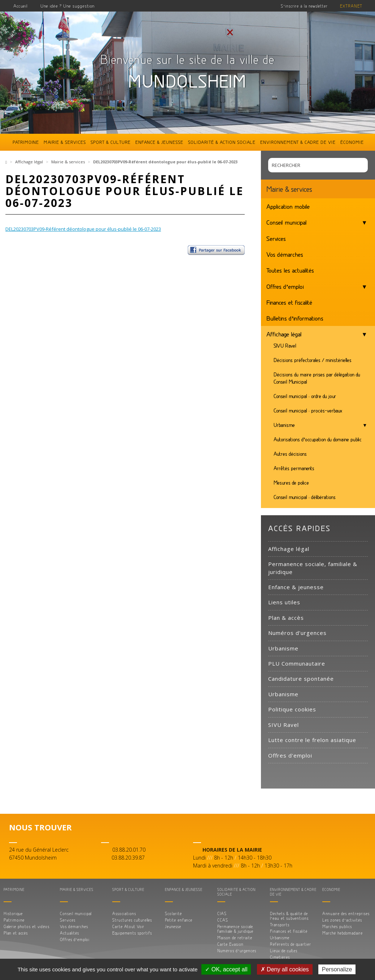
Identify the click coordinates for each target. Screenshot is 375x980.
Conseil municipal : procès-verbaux (308, 410)
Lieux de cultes (284, 951)
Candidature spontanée (301, 679)
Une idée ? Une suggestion (67, 6)
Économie (352, 142)
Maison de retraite (235, 938)
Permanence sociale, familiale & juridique (313, 568)
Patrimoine (26, 142)
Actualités (69, 933)
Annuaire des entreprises (346, 913)
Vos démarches (285, 254)
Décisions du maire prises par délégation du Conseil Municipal (317, 378)
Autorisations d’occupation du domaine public (318, 439)
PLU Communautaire (297, 663)
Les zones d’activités (342, 920)
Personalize (337, 969)
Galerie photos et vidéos (27, 926)
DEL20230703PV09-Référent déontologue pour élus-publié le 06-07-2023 (83, 229)
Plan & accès (286, 618)
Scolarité (173, 913)
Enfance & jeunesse (159, 142)
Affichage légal (29, 162)
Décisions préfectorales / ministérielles (313, 360)
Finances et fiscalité (289, 302)
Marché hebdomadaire (343, 933)
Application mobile (288, 206)
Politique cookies (292, 709)
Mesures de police (291, 483)
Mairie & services (65, 142)
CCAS (223, 920)
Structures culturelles (132, 920)
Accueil (21, 6)
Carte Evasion (230, 944)
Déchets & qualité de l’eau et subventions (289, 916)
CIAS (222, 913)
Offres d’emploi (285, 286)
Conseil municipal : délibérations (305, 497)
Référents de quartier (291, 944)
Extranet (351, 6)
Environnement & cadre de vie (298, 142)
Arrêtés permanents (294, 468)
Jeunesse (173, 926)
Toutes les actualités (290, 270)
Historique (13, 913)
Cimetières (280, 957)
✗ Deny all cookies (285, 969)
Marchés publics (337, 926)
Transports (280, 925)
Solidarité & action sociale (222, 142)
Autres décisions (290, 454)
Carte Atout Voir (128, 926)
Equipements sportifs (132, 933)
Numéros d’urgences (297, 633)
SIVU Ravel (285, 346)
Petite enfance (179, 920)
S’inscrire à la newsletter (304, 6)
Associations (124, 913)
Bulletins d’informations (295, 318)
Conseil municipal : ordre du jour (305, 396)
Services (276, 238)
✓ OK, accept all (226, 969)
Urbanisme (284, 425)
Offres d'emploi (290, 755)
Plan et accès (16, 933)
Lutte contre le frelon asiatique (312, 740)
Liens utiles (284, 602)
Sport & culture (111, 142)
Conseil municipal (287, 222)
